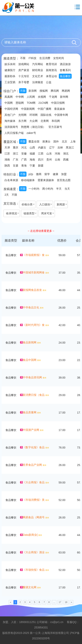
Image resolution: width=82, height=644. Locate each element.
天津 (7, 147)
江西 (41, 154)
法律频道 (38, 82)
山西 (32, 147)
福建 (32, 154)
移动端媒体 (28, 180)
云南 (57, 160)
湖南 (7, 160)
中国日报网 (58, 103)
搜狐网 (44, 91)
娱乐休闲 (10, 64)
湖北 (66, 154)
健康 (56, 174)
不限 (23, 58)
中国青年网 (61, 115)
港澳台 (46, 141)
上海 (73, 141)
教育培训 (51, 64)
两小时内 (48, 189)
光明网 (22, 115)
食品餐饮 (65, 76)
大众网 (34, 121)
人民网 (31, 97)
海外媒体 (10, 121)
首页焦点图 (64, 180)
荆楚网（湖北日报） (33, 127)
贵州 (49, 160)
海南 (32, 160)
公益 (49, 82)
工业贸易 (10, 82)
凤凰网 (9, 97)
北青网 (45, 121)
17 (60, 602)
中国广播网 (44, 109)
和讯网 (56, 121)
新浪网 (33, 91)
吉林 (60, 147)
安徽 (24, 154)
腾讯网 (55, 91)
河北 (24, 147)
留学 (47, 174)
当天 (67, 189)
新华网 (64, 97)
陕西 (7, 166)
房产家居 (24, 70)
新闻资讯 (51, 70)
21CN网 (43, 103)
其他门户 (10, 115)
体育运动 (51, 76)
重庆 (16, 147)
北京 (64, 141)
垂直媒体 (60, 109)
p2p (31, 174)
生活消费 (45, 58)
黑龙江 (70, 147)
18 (66, 602)
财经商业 (38, 70)
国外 (56, 141)
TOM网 (31, 103)
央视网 (42, 97)
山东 (49, 154)
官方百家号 (55, 127)
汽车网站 (38, 64)
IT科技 (32, 58)
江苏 (7, 154)
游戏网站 (24, 64)
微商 (39, 174)
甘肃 (16, 166)
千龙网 (53, 97)
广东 (16, 160)
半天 (59, 189)
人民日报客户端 (14, 133)
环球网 (34, 115)
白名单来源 (11, 180)
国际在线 (46, 115)
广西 (24, 160)
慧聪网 (20, 103)
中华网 (20, 97)
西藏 (66, 160)
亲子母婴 (24, 82)
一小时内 (34, 189)
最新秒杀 (10, 76)
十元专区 (24, 76)
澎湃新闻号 (11, 127)
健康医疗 (10, 70)
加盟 (64, 174)
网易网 (66, 91)
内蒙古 (42, 147)
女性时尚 (59, 58)
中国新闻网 (28, 109)
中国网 (9, 103)
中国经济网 (11, 109)
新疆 (41, 166)
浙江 (16, 154)
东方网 (22, 121)
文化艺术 (38, 76)
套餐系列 (65, 70)
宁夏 (32, 166)
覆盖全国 (34, 141)
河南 (57, 154)
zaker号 (31, 133)
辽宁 (52, 147)
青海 (24, 166)
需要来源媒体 (46, 180)
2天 (7, 195)
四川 (41, 160)
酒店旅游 (65, 64)
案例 (47, 255)
